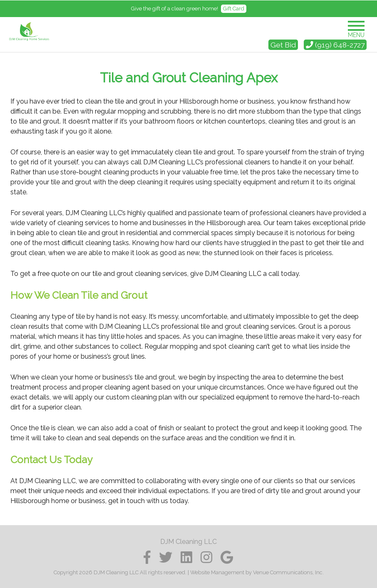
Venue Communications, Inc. (288, 572)
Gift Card (234, 9)
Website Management (217, 572)
